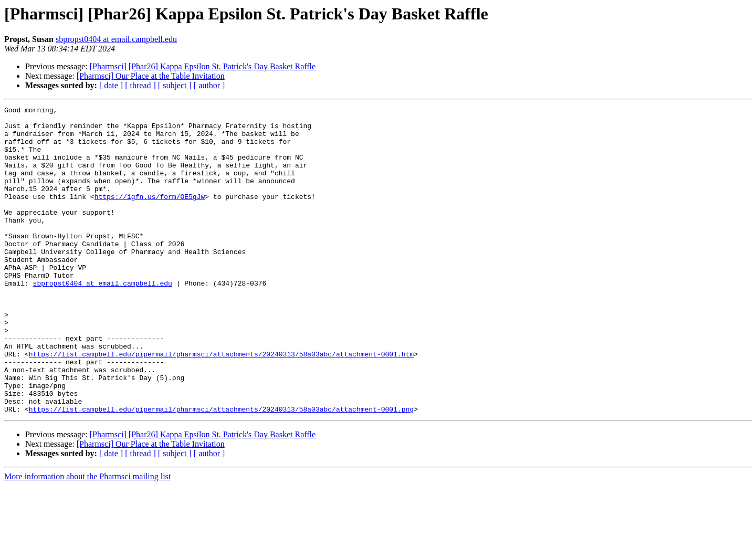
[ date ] (111, 85)
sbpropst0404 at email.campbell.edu (116, 39)
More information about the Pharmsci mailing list (87, 538)
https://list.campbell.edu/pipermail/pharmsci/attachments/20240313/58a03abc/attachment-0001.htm (221, 404)
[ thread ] (140, 85)
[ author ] (209, 85)
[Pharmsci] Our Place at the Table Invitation (151, 76)
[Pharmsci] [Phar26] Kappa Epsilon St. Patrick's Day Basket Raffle (203, 66)
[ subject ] (175, 85)
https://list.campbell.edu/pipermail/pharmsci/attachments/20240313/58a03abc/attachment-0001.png (221, 470)
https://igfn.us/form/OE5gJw (150, 215)
